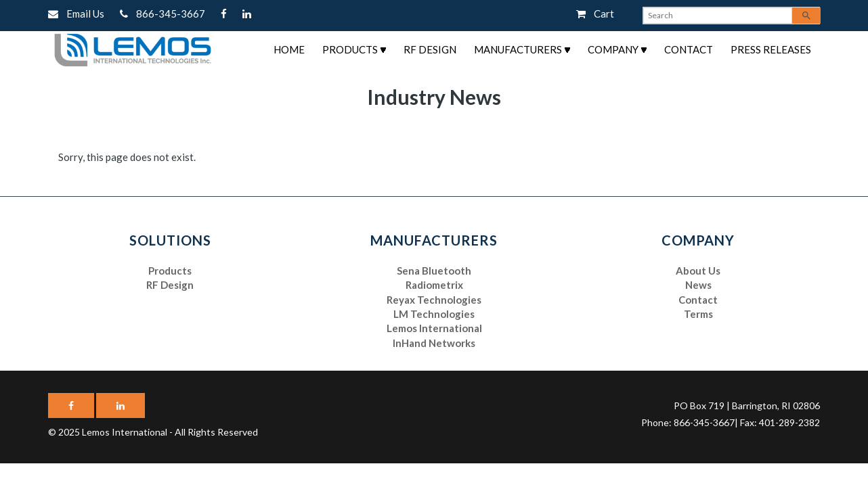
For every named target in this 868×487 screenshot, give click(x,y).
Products (350, 49)
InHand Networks (434, 343)
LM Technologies (434, 314)
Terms (698, 314)
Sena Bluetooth (434, 271)
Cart (595, 14)
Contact (689, 49)
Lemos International (434, 328)
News (698, 285)
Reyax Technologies (434, 300)
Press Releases (771, 49)
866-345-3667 (164, 14)
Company (613, 49)
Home (289, 49)
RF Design (430, 49)
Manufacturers (518, 49)
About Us (698, 271)
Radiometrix (434, 285)
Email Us (77, 14)
